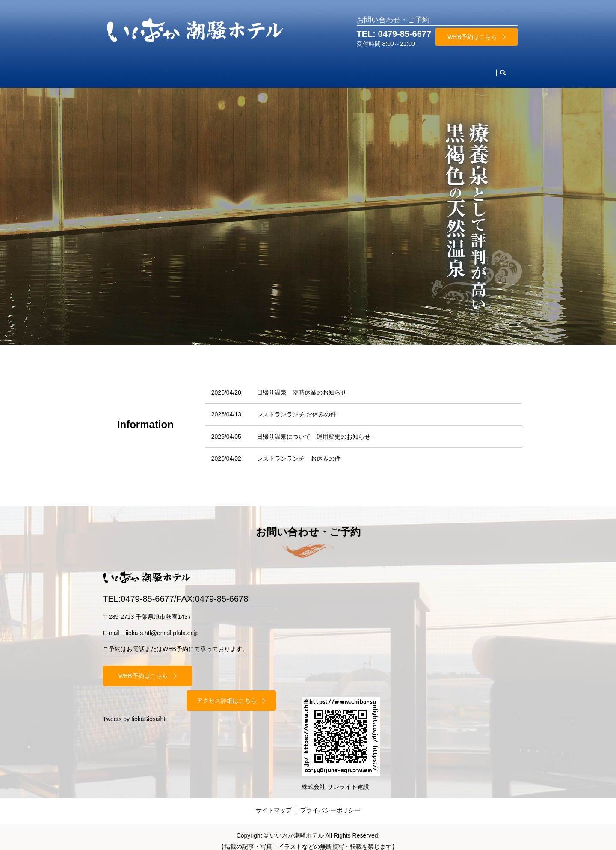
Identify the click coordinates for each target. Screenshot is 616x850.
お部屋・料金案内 (167, 68)
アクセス (436, 68)
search (506, 68)
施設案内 (364, 68)
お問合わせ (475, 68)
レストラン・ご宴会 (230, 68)
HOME (122, 68)
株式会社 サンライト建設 (335, 779)
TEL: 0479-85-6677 (394, 34)
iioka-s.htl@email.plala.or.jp (162, 625)
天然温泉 (281, 68)
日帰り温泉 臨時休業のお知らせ (302, 384)
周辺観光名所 (323, 68)
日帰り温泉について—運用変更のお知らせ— (317, 428)
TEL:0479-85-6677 (138, 591)
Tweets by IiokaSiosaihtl (135, 686)
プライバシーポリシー (330, 802)
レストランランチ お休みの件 (296, 406)
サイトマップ (274, 802)
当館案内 (400, 68)
